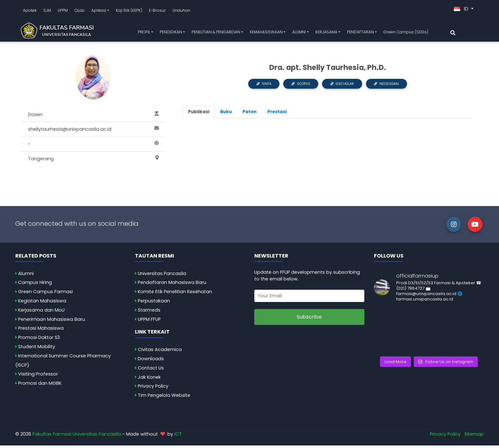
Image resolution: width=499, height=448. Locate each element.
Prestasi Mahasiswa (41, 331)
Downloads (151, 361)
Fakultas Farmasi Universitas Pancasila (77, 437)
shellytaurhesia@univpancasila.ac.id (93, 132)
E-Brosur (157, 12)
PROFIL (144, 33)
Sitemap (474, 437)
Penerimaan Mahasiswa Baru (52, 322)
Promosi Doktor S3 (39, 340)
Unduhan (181, 12)
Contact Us (151, 370)
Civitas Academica (160, 352)
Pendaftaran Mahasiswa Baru (172, 285)
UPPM (63, 12)
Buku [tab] (226, 114)
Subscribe (309, 319)
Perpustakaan (154, 303)
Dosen (93, 117)
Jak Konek (149, 380)
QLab (80, 12)
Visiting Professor (38, 376)
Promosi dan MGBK (40, 386)
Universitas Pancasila (162, 276)
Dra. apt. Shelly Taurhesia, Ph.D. (328, 70)
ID (462, 10)
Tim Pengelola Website (164, 398)
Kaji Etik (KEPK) (129, 12)
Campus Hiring (35, 285)
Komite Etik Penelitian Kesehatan (175, 294)
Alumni (26, 276)
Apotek (30, 12)
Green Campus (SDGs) (406, 33)
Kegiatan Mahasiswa (42, 303)
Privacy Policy (153, 389)
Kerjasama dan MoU (41, 313)
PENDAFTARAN (360, 33)
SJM (47, 12)
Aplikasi (99, 12)
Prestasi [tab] (277, 114)
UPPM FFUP (149, 322)
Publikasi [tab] (199, 114)
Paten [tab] (250, 114)
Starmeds (149, 313)
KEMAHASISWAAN (266, 33)
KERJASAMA (326, 33)
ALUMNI (299, 33)
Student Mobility (37, 349)
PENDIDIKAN (171, 33)
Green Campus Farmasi (46, 294)
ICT (178, 437)
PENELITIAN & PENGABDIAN (216, 33)
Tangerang (93, 162)
